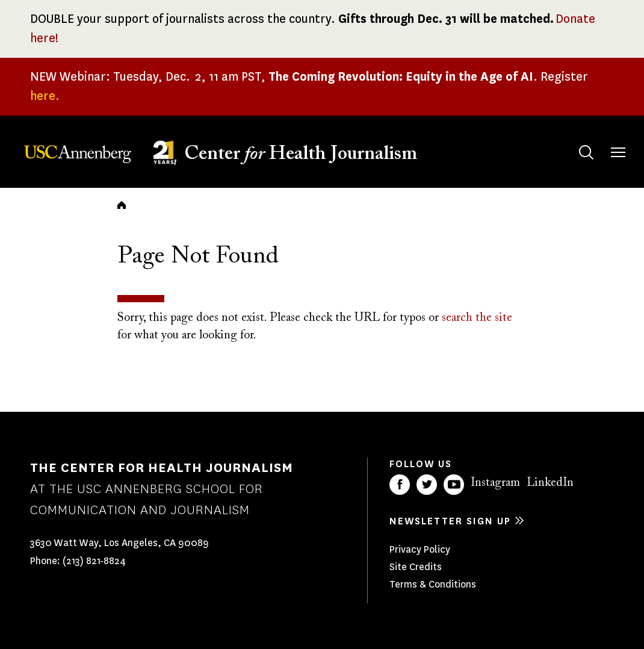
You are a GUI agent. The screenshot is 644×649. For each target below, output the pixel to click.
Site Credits (416, 567)
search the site (477, 318)
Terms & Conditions (433, 584)
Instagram (495, 483)
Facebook (400, 485)
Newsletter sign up (450, 521)
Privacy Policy (420, 549)
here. (45, 96)
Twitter (427, 485)
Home (122, 205)
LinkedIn (550, 483)
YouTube (454, 485)
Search (574, 141)
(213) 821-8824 (94, 561)
